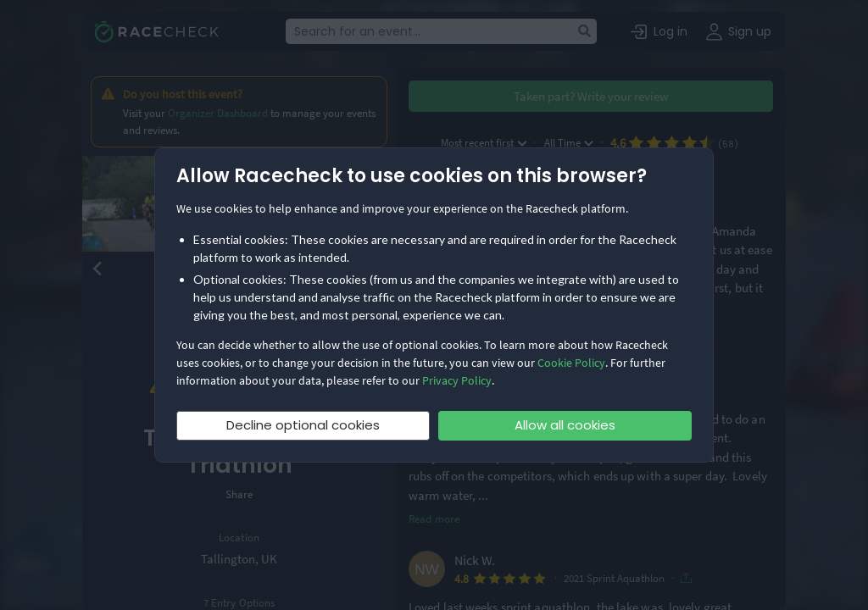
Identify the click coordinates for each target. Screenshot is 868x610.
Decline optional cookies (303, 425)
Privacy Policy (457, 380)
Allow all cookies (565, 425)
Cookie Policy (571, 363)
